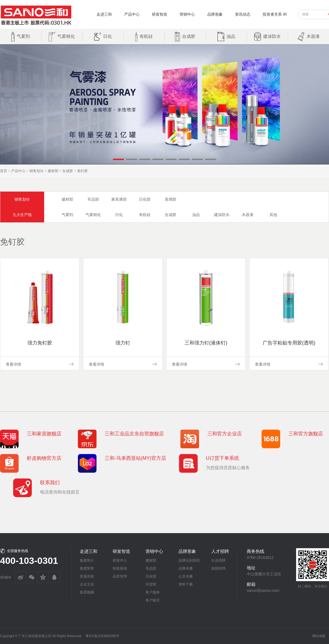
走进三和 (104, 14)
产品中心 (132, 14)
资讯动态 (243, 14)
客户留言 (153, 600)
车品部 (93, 199)
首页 (4, 171)
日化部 (145, 199)
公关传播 (186, 576)
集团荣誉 (87, 568)
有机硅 (145, 215)
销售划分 (36, 171)
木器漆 (248, 215)
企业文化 (87, 584)
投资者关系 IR (275, 14)
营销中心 (187, 14)
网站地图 (319, 636)
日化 (119, 215)
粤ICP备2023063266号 (102, 636)
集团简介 (87, 560)
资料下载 (186, 584)
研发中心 (120, 560)
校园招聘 (219, 568)
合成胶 (68, 171)
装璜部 (171, 199)
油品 (196, 215)
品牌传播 (186, 568)
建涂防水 (222, 215)
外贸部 (151, 584)
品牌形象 (215, 14)
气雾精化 (93, 215)
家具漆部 (119, 199)
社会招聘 (219, 560)
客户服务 (153, 592)
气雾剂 (67, 215)
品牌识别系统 (189, 560)
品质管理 (120, 576)
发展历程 (87, 576)
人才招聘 (220, 551)
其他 (273, 215)
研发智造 (160, 14)
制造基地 (120, 568)
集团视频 (87, 592)
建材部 (53, 171)
